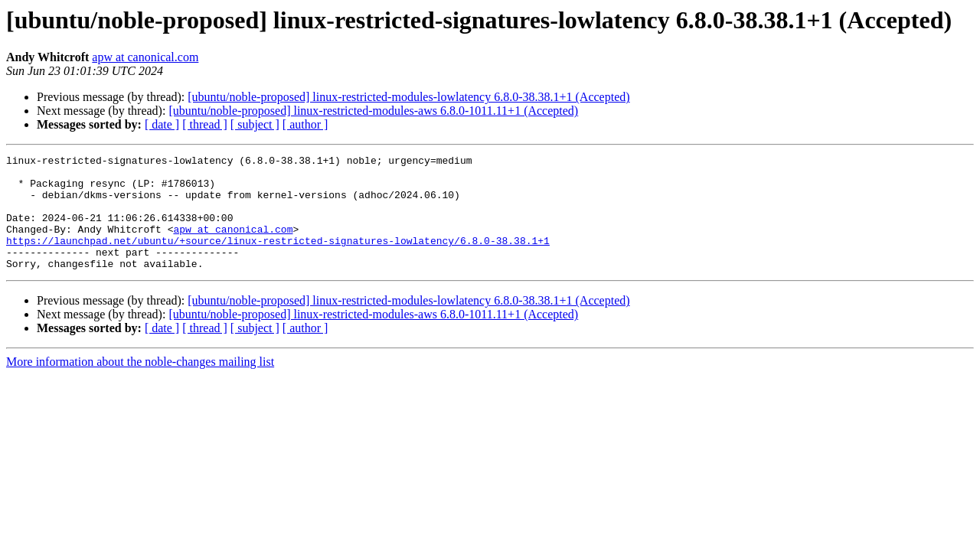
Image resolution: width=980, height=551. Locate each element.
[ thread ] (205, 124)
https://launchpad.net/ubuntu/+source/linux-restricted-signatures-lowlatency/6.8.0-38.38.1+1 (278, 259)
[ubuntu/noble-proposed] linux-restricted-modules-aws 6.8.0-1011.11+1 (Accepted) (373, 111)
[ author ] (305, 124)
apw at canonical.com (145, 57)
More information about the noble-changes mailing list (140, 385)
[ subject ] (255, 124)
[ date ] (162, 124)
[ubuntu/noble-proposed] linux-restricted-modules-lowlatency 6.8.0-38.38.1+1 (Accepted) (408, 97)
